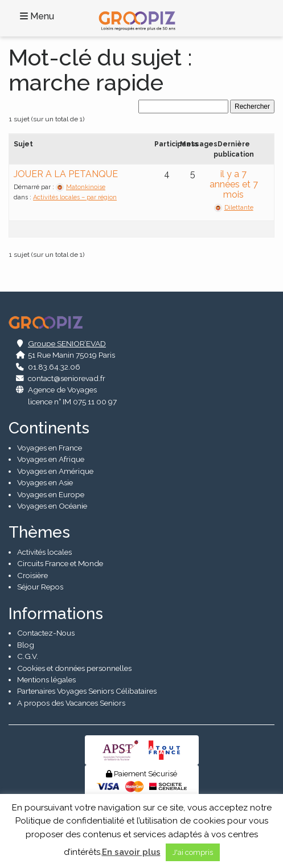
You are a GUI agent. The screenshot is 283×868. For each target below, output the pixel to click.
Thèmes (39, 532)
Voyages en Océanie (52, 506)
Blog (26, 645)
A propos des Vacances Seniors (71, 703)
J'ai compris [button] (193, 852)
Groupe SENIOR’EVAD (67, 343)
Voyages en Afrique (51, 459)
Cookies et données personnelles (74, 668)
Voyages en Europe (51, 494)
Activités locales (44, 552)
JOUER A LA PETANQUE (66, 174)
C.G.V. (28, 656)
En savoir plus (131, 852)
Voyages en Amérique (55, 471)
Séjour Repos (40, 587)
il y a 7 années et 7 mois (234, 184)
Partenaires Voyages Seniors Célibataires (87, 691)
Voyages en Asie (45, 482)
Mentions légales (46, 679)
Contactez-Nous (46, 633)
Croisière (32, 575)
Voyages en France (50, 448)
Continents (49, 428)
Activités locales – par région (75, 197)
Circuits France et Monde (60, 563)
